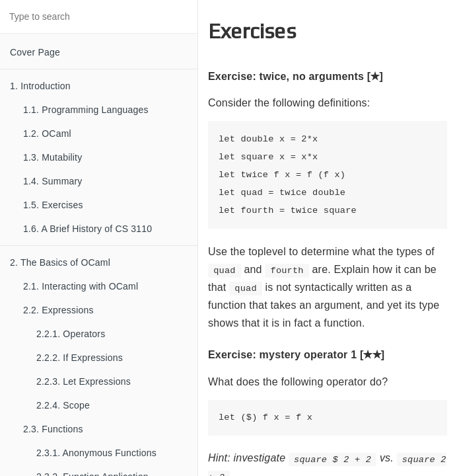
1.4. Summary (53, 181)
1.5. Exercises (53, 205)
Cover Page (35, 52)
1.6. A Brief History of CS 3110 (88, 229)
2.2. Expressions (58, 310)
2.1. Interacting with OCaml (81, 286)
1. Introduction (40, 86)
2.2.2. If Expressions (80, 358)
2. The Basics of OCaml (60, 262)
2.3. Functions (53, 429)
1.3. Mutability (53, 157)
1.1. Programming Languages (86, 110)
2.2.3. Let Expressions (84, 381)
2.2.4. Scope (63, 405)
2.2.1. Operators (71, 334)
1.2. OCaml (47, 134)
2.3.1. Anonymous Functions (96, 453)
